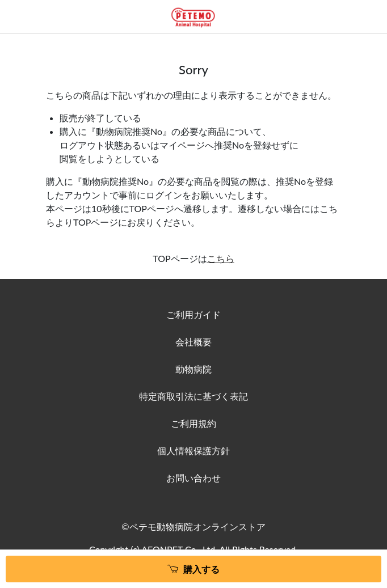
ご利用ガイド (194, 314)
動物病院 (194, 369)
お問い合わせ (194, 478)
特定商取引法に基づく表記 (194, 396)
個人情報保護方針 (194, 450)
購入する (201, 569)
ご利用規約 (194, 423)
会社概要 (194, 342)
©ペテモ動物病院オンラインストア (193, 526)
